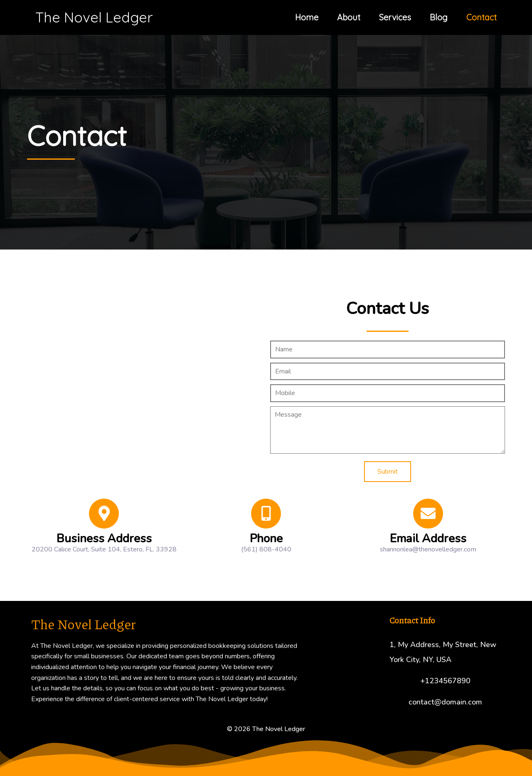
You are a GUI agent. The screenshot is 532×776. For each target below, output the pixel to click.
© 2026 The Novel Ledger (266, 729)
